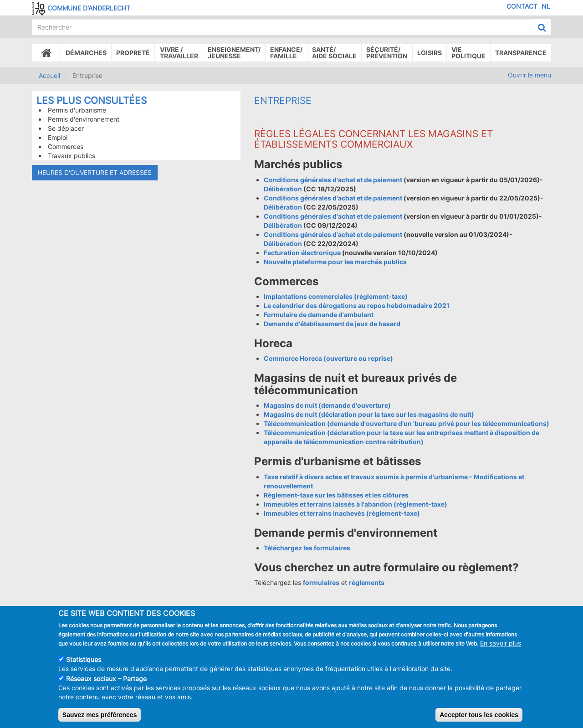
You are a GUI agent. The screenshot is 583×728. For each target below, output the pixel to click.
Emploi (58, 137)
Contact (522, 6)
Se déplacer (66, 128)
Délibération (283, 189)
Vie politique (468, 53)
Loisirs (430, 53)
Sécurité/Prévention (387, 53)
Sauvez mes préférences (100, 719)
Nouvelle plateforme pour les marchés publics (335, 262)
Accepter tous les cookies (479, 719)
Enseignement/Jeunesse (234, 53)
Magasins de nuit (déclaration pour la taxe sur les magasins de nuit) (369, 414)
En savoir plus (501, 648)
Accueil (49, 75)
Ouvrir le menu (529, 75)
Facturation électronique (302, 253)
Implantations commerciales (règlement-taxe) (336, 296)
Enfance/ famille (286, 53)
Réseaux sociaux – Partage (106, 683)
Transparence (521, 53)
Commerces (66, 146)
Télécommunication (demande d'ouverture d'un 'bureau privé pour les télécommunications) (407, 423)
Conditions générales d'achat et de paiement (334, 180)
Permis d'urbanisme (77, 110)
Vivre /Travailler (179, 53)
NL (546, 6)
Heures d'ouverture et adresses (95, 172)
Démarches (86, 53)
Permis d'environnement (84, 119)
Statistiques (84, 664)
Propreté (133, 53)
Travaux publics (72, 156)
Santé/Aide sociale (334, 53)
